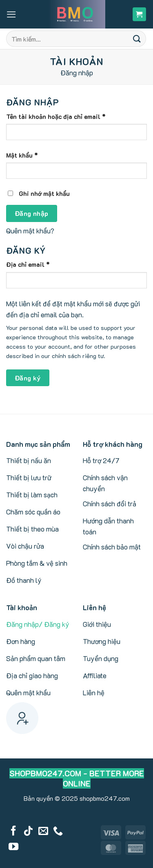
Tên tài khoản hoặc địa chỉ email (63, 116)
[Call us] (58, 832)
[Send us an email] (43, 832)
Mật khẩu (29, 155)
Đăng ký (28, 378)
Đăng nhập (32, 213)
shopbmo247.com (105, 798)
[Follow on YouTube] (13, 847)
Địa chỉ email (35, 264)
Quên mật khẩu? (30, 231)
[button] (11, 14)
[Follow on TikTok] (28, 832)
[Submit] (137, 38)
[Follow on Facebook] (13, 832)
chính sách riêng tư (78, 356)
